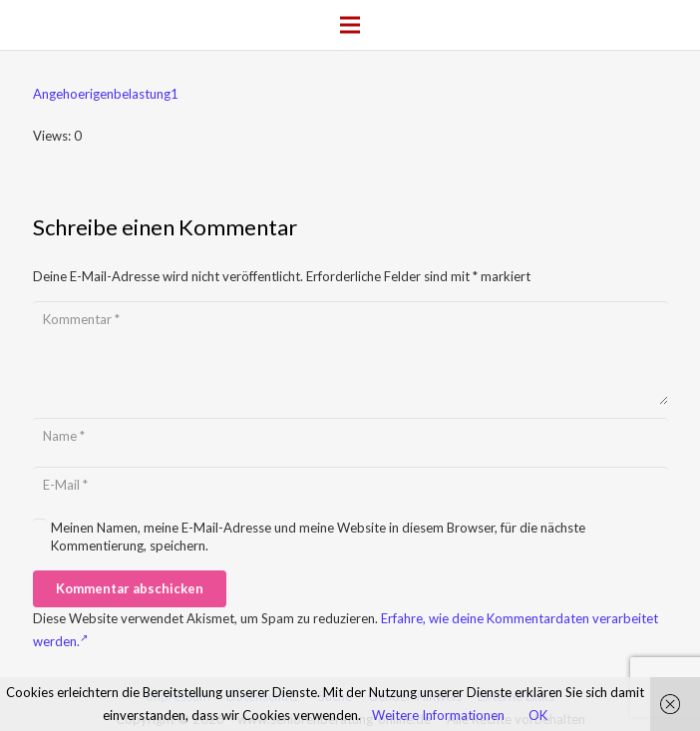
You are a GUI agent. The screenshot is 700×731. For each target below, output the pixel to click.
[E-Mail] (350, 485)
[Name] (350, 436)
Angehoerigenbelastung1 (106, 94)
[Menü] (350, 25)
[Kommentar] (350, 353)
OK (538, 715)
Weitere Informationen (438, 715)
